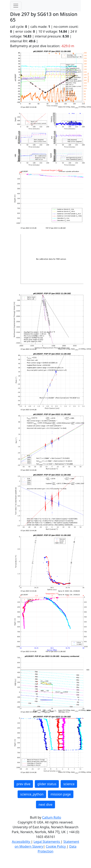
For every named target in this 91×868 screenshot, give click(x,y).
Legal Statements (47, 842)
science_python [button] (32, 794)
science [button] (69, 784)
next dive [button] (45, 805)
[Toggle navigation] (16, 6)
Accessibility (21, 842)
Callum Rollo (52, 817)
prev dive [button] (23, 784)
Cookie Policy (56, 846)
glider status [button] (47, 784)
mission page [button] (61, 794)
